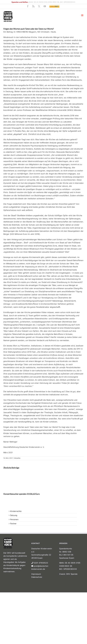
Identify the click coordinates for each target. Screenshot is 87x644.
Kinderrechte (16, 511)
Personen (14, 519)
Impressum (36, 574)
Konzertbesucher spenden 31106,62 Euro (22, 494)
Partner (13, 524)
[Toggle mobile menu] (82, 15)
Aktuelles (17, 458)
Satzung (14, 515)
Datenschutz (37, 577)
